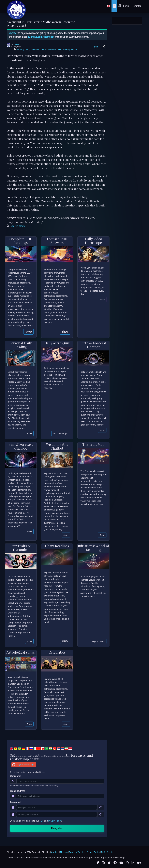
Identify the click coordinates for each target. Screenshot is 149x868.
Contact (55, 852)
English (74, 49)
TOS (42, 821)
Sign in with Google (23, 765)
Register (137, 6)
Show (29, 332)
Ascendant (35, 49)
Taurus (44, 49)
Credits (110, 852)
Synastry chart (23, 49)
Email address (18, 791)
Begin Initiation (98, 641)
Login (126, 6)
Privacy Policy (55, 821)
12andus (17, 44)
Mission (64, 852)
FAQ (103, 852)
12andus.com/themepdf (41, 37)
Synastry (66, 49)
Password (15, 802)
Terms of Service (77, 852)
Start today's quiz (61, 433)
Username (16, 776)
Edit (96, 47)
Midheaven (52, 49)
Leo (60, 49)
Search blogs (16, 226)
